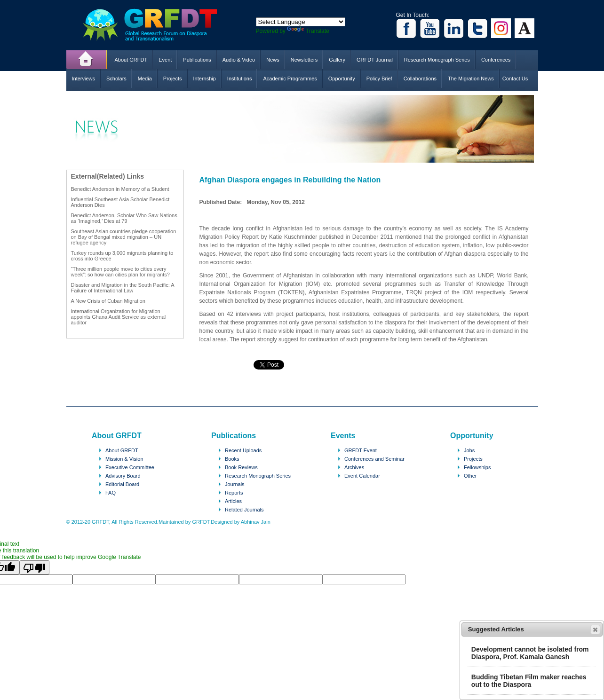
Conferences (496, 60)
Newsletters (304, 60)
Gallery (337, 60)
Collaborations (420, 79)
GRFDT (157, 25)
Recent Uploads (243, 450)
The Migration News (471, 79)
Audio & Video (239, 60)
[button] (595, 629)
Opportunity (342, 79)
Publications (197, 60)
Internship (205, 79)
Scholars (116, 79)
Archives (354, 467)
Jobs (469, 450)
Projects (173, 79)
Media (145, 79)
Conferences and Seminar (374, 459)
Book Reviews (241, 467)
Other (470, 476)
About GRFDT (131, 60)
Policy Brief (379, 79)
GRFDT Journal (375, 60)
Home (87, 60)
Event (165, 60)
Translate (308, 31)
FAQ (111, 493)
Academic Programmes (290, 79)
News (273, 60)
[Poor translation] (34, 567)
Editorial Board (122, 484)
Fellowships (477, 467)
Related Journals (244, 510)
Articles (233, 501)
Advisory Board (123, 476)
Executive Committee (130, 467)
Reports (234, 493)
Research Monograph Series (437, 60)
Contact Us (515, 79)
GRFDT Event (361, 450)
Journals (235, 484)
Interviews (84, 79)
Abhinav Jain (256, 522)
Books (232, 459)
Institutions (240, 79)
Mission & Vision (124, 459)
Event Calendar (362, 476)
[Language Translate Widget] (301, 22)
